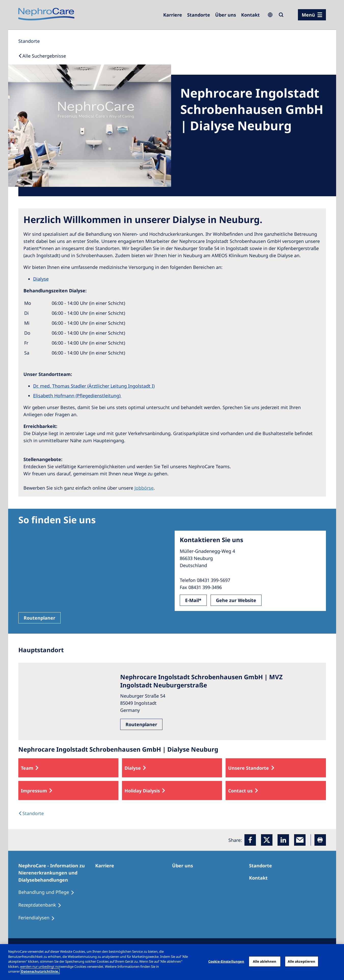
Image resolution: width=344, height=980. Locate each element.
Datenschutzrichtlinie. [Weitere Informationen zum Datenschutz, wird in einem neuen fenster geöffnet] (40, 971)
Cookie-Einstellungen (226, 961)
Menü (308, 15)
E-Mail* (193, 600)
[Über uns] (226, 15)
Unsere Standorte (249, 768)
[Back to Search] (42, 56)
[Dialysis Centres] (31, 813)
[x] (267, 840)
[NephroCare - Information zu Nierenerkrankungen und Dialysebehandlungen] (57, 873)
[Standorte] (29, 41)
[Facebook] (250, 840)
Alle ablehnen (265, 961)
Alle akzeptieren (302, 961)
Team (27, 768)
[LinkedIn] (283, 840)
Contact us (240, 791)
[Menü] (312, 15)
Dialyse (133, 768)
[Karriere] (173, 15)
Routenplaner (39, 618)
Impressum (34, 791)
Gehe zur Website (236, 600)
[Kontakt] (250, 15)
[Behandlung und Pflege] (49, 892)
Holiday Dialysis (142, 791)
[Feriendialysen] (39, 918)
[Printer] (320, 840)
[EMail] (300, 840)
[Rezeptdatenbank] (42, 905)
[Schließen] (336, 961)
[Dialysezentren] (199, 15)
